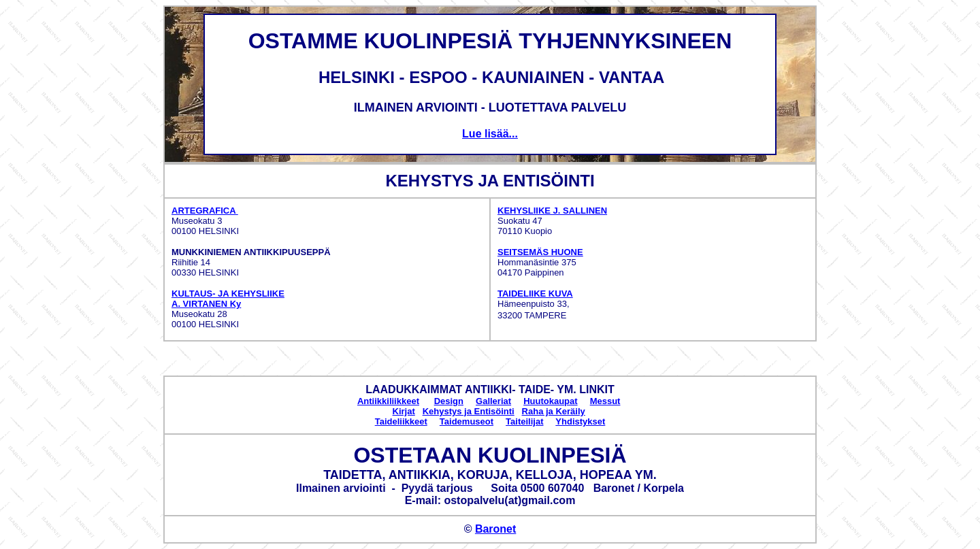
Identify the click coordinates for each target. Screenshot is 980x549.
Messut (605, 401)
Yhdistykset (580, 421)
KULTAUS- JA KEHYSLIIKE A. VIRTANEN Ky (228, 299)
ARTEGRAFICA (205, 211)
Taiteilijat (524, 421)
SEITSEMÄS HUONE (540, 252)
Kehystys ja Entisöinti (469, 411)
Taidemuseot (467, 421)
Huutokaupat (550, 401)
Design (449, 401)
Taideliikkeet (401, 421)
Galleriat (493, 401)
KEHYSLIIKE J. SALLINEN (552, 211)
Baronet (495, 529)
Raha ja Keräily (554, 411)
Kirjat (404, 411)
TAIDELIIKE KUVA (535, 294)
